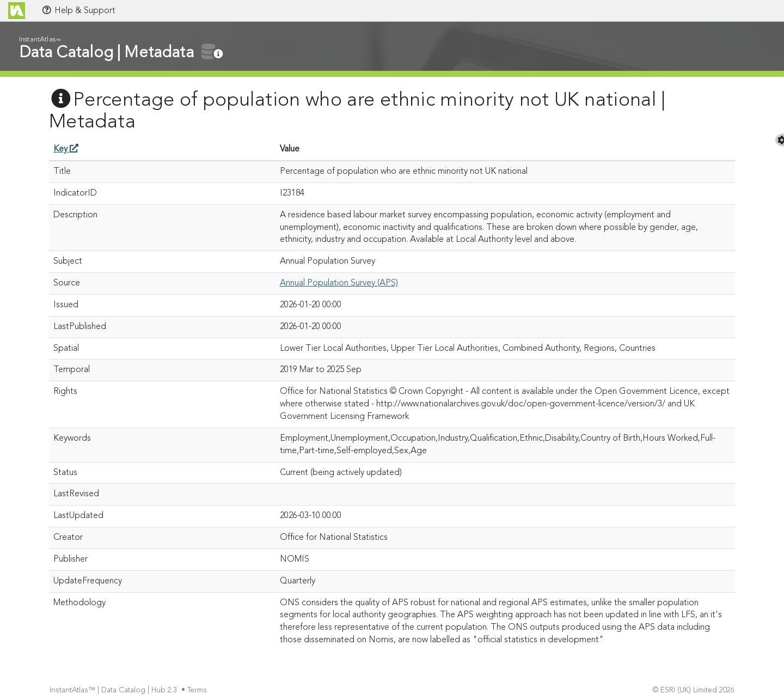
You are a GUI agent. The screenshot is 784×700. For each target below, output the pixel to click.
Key (66, 149)
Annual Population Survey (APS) (339, 283)
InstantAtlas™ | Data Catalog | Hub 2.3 (114, 690)
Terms (198, 690)
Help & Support (78, 10)
